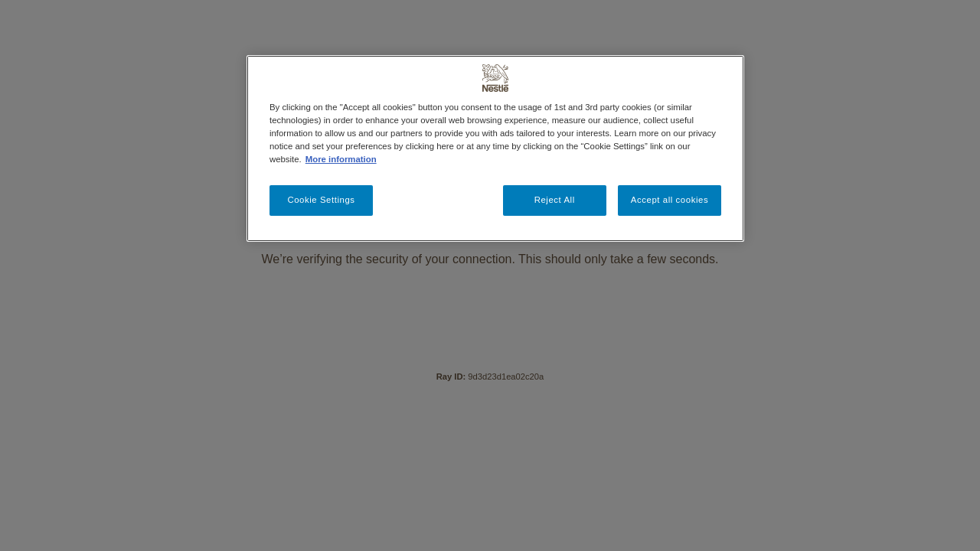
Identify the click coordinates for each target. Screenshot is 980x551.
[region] (495, 148)
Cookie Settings (321, 200)
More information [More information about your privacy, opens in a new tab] (341, 159)
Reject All (555, 200)
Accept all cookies (670, 200)
